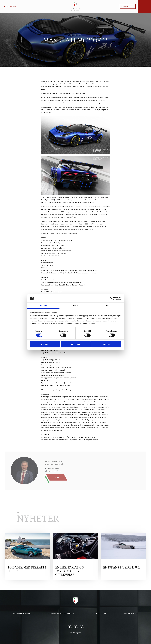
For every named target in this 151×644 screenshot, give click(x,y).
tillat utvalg (75, 344)
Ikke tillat (45, 344)
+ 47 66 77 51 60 (99, 614)
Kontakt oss (128, 7)
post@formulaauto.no (131, 614)
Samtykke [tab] (43, 305)
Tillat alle (106, 344)
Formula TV (10, 6)
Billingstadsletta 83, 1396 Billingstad (61, 614)
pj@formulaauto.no (53, 471)
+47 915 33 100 (52, 468)
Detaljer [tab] (75, 305)
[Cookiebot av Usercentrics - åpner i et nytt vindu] (112, 298)
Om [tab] (108, 305)
